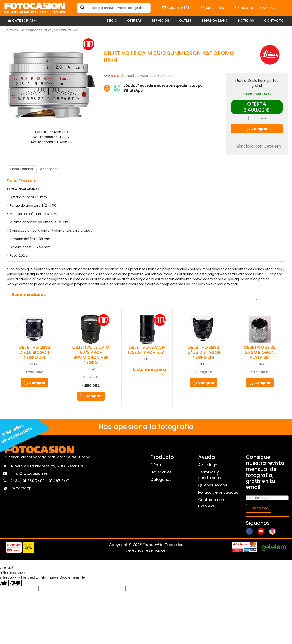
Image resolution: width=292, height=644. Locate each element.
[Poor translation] (15, 583)
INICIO (112, 21)
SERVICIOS (160, 21)
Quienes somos (213, 485)
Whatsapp (22, 488)
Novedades (161, 472)
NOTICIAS (246, 21)
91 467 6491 (59, 481)
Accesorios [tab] (49, 169)
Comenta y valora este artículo (147, 76)
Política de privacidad (218, 492)
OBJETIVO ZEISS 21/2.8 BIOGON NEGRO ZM (34, 352)
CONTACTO (274, 21)
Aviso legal (208, 465)
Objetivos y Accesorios (21, 30)
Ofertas (157, 465)
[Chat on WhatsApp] (117, 88)
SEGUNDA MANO (215, 21)
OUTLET (185, 21)
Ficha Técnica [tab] (22, 169)
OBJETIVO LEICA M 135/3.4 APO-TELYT (147, 350)
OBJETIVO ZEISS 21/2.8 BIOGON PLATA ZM (260, 352)
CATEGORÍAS (22, 21)
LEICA (91, 369)
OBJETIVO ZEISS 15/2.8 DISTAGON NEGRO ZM (203, 352)
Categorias (161, 479)
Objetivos (45, 30)
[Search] (114, 8)
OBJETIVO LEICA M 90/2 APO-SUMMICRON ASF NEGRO (91, 355)
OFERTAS (135, 21)
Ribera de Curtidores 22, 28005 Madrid (47, 466)
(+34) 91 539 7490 (28, 481)
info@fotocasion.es (30, 473)
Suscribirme (259, 508)
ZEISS (34, 364)
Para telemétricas (66, 30)
